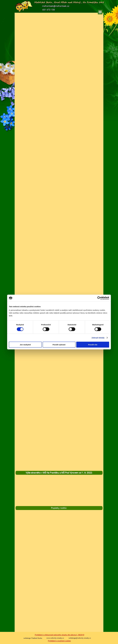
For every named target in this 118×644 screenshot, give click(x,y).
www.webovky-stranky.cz (55, 638)
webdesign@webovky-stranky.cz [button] (80, 638)
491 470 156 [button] (49, 10)
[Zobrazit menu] (100, 12)
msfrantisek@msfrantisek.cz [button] (56, 6)
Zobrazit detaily (98, 338)
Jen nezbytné (25, 345)
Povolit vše (93, 345)
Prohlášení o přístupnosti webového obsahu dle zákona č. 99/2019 (59, 635)
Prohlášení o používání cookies (59, 641)
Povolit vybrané (59, 345)
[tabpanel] (59, 473)
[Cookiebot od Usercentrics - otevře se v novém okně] (99, 298)
